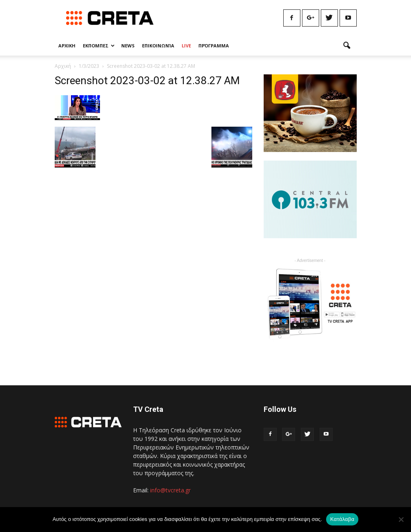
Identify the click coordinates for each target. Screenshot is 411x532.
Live (186, 46)
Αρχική (63, 66)
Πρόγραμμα (214, 46)
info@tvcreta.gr (170, 490)
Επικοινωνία (158, 46)
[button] (347, 46)
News (128, 46)
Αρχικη (67, 46)
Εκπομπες (99, 46)
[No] (401, 519)
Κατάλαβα (342, 519)
